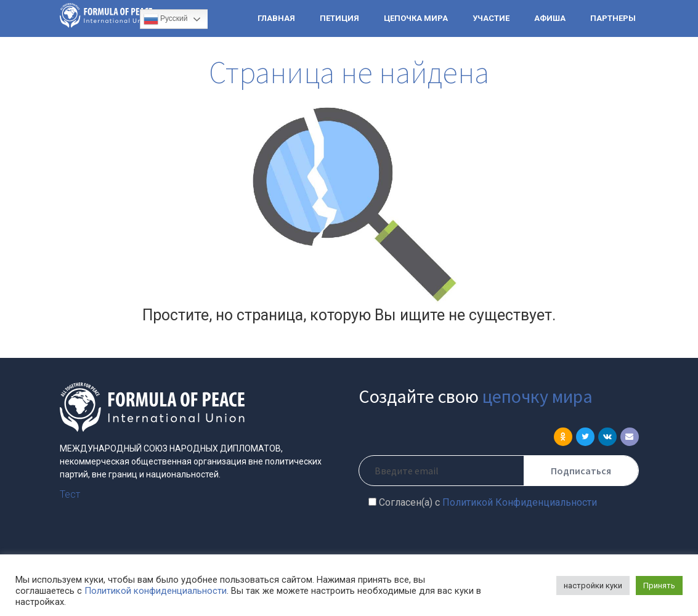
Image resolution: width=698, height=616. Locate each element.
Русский (166, 19)
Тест (70, 494)
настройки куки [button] (593, 586)
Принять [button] (659, 586)
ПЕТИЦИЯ (339, 18)
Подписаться (581, 471)
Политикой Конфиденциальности (520, 502)
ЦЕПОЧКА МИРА (416, 18)
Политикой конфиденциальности (156, 591)
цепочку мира (538, 396)
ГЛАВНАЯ (276, 18)
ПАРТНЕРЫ (613, 18)
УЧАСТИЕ (491, 18)
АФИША (550, 18)
